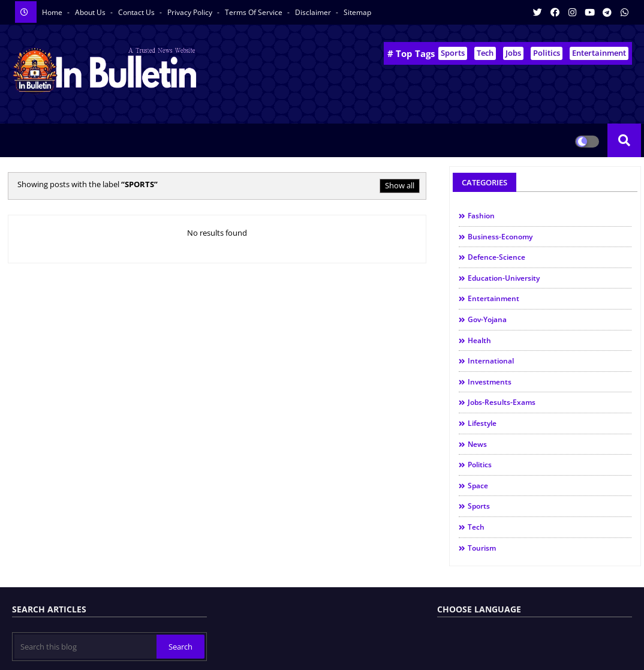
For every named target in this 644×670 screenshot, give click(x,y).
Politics (547, 53)
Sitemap (357, 12)
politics (480, 465)
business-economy (500, 237)
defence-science (496, 257)
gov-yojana (487, 319)
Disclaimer (314, 12)
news (477, 444)
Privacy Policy (191, 12)
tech (476, 527)
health (479, 340)
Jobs (513, 53)
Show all (400, 185)
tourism (482, 548)
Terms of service (255, 12)
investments (490, 382)
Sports (453, 53)
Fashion (481, 216)
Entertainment (599, 53)
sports (479, 506)
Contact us (137, 12)
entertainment (493, 298)
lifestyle (482, 423)
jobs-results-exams (502, 402)
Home (53, 12)
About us (91, 12)
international (491, 361)
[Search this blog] (85, 647)
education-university (504, 278)
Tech (485, 53)
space (478, 486)
